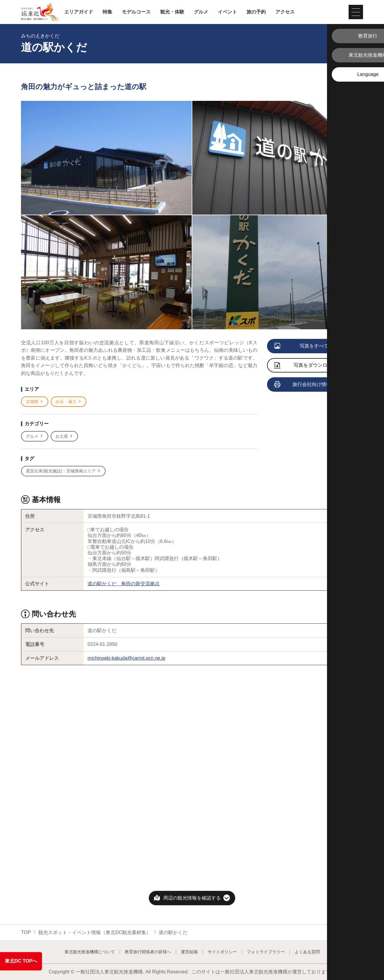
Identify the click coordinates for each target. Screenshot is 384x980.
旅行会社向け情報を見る (310, 385)
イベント (227, 12)
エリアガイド (79, 12)
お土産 (64, 436)
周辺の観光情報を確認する (192, 898)
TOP (26, 932)
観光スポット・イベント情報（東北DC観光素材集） (95, 932)
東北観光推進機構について (90, 952)
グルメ (201, 12)
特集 (107, 12)
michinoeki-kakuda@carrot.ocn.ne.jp (126, 658)
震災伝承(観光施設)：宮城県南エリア (63, 471)
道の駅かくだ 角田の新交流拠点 (124, 584)
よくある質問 (307, 952)
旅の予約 (256, 12)
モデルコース (136, 12)
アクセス (285, 12)
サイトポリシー (222, 952)
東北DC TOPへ (21, 961)
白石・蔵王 (69, 402)
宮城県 (35, 402)
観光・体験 (172, 12)
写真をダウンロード (306, 366)
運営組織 (189, 952)
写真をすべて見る (306, 346)
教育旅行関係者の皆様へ (148, 952)
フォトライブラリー (266, 952)
